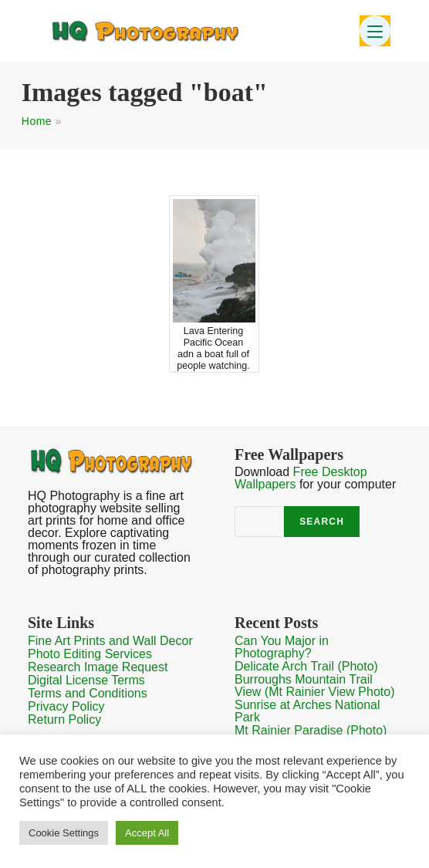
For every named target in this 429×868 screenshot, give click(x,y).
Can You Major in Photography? (282, 647)
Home (37, 121)
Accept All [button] (147, 833)
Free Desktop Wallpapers (301, 478)
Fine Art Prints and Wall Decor (110, 641)
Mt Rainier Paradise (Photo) (311, 730)
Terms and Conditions (88, 693)
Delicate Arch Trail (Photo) (306, 666)
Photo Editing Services (90, 654)
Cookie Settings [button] (64, 833)
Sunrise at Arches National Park (307, 711)
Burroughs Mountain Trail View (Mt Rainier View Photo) (315, 686)
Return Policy (64, 719)
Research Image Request (98, 667)
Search (322, 522)
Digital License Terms (86, 680)
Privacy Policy (66, 706)
